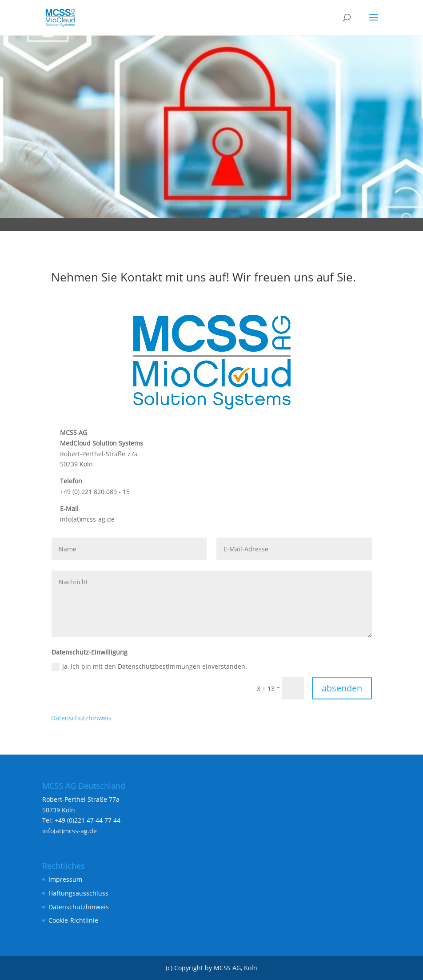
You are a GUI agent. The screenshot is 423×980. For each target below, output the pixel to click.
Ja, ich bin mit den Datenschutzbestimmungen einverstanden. (149, 667)
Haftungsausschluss (78, 893)
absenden (342, 688)
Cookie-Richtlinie (73, 920)
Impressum (65, 879)
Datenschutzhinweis (81, 718)
